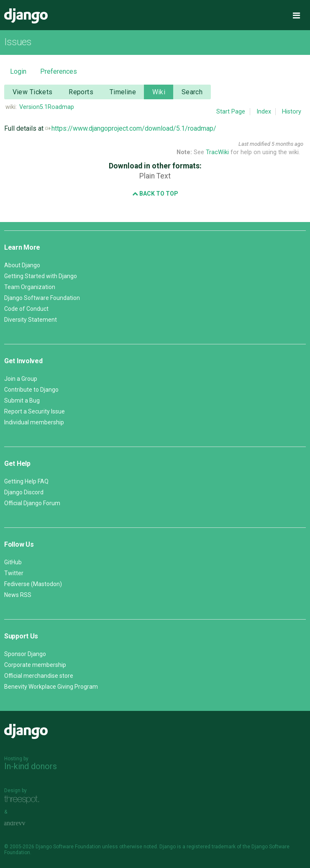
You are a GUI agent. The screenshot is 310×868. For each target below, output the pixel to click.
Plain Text (155, 176)
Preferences (59, 71)
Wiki (159, 92)
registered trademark (211, 847)
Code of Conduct (26, 309)
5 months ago (287, 144)
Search (192, 92)
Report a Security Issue (35, 411)
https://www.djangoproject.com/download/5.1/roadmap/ (131, 128)
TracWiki (217, 152)
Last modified (254, 144)
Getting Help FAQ (26, 481)
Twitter (14, 573)
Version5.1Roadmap (47, 107)
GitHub (13, 562)
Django (26, 16)
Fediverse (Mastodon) (33, 584)
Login (18, 71)
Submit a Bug (22, 400)
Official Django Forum (32, 503)
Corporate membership (35, 665)
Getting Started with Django (41, 276)
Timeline (123, 92)
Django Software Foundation (42, 298)
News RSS (18, 595)
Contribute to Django (31, 390)
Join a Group (21, 379)
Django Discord (24, 492)
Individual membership (34, 422)
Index (264, 112)
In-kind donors (31, 766)
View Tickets (33, 92)
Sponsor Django (25, 654)
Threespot (24, 800)
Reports (81, 92)
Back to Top (155, 194)
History (292, 112)
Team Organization (30, 287)
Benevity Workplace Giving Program (51, 687)
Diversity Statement (31, 320)
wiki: (11, 107)
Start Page (231, 112)
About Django (22, 265)
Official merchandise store (39, 676)
